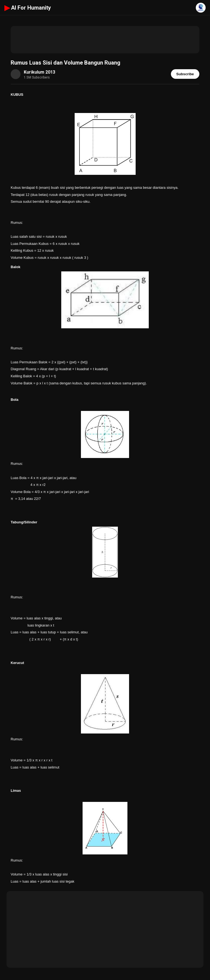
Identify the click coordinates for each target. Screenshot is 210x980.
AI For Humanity (28, 8)
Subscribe (185, 74)
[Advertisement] (105, 40)
